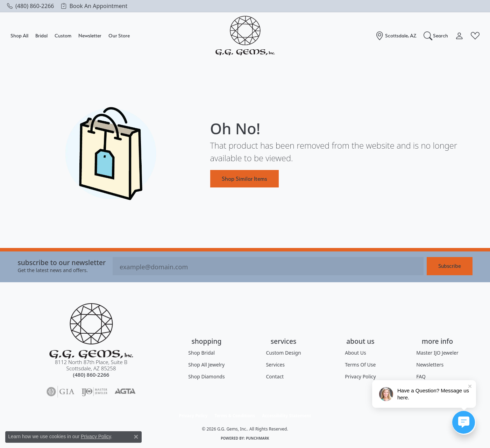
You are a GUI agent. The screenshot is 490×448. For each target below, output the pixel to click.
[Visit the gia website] (61, 392)
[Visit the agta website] (125, 392)
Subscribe (450, 266)
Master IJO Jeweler (437, 353)
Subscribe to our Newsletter (62, 262)
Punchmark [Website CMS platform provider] (258, 438)
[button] (436, 36)
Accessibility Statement (286, 416)
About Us (355, 353)
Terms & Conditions (235, 416)
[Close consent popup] (136, 437)
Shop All (19, 35)
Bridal (41, 35)
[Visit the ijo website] (95, 392)
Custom (63, 35)
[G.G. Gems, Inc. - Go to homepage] (91, 331)
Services (275, 365)
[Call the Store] (91, 375)
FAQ (421, 376)
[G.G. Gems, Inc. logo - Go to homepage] (245, 36)
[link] (30, 6)
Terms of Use (360, 365)
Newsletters (430, 365)
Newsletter (90, 35)
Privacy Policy (360, 376)
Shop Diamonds (206, 376)
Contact (275, 376)
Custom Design (283, 353)
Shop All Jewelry (206, 365)
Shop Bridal (201, 353)
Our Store (119, 35)
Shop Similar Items (244, 179)
